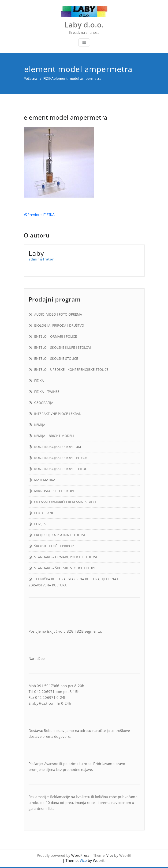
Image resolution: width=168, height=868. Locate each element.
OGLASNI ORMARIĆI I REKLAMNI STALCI (65, 502)
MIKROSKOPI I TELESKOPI (54, 491)
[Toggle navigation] (84, 42)
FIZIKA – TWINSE (47, 392)
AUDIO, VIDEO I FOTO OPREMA (58, 314)
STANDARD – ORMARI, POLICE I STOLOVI (66, 557)
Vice (110, 855)
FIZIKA (49, 78)
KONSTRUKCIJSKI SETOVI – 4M (58, 447)
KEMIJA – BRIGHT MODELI (54, 436)
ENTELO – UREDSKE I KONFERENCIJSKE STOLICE (71, 369)
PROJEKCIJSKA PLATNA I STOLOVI (60, 535)
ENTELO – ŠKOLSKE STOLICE (56, 358)
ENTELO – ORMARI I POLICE (56, 336)
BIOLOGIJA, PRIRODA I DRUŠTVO (59, 325)
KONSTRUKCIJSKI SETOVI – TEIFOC (61, 469)
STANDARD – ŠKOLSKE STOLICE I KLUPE (65, 568)
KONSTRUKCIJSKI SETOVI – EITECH (61, 458)
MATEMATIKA (45, 480)
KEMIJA (40, 425)
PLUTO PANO (44, 513)
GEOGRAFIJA (44, 403)
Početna (30, 78)
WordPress (80, 855)
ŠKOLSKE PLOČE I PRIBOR (54, 546)
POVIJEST (41, 524)
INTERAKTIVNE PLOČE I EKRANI (58, 414)
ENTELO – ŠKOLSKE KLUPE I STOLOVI (63, 347)
